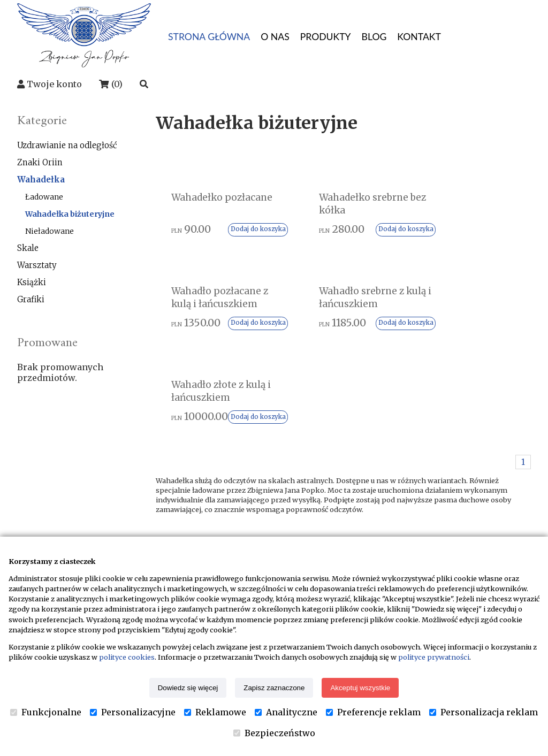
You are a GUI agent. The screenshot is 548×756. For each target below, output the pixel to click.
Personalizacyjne (133, 712)
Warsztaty (37, 265)
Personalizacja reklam (484, 712)
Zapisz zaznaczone (274, 688)
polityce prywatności (434, 657)
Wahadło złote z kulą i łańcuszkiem (341, 321)
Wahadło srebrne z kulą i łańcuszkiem (216, 321)
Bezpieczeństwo (274, 733)
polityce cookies (127, 657)
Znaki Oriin (40, 162)
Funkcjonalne (46, 712)
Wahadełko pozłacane (199, 205)
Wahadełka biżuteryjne (70, 214)
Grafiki (31, 299)
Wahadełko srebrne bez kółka (343, 205)
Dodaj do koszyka (228, 247)
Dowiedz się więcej (188, 688)
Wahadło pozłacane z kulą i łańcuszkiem (468, 211)
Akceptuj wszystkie (360, 688)
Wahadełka (41, 180)
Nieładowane (50, 231)
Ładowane (44, 197)
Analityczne (286, 712)
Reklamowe (215, 712)
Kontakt (356, 524)
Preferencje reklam (373, 712)
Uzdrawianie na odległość (67, 145)
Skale (28, 248)
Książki (32, 282)
